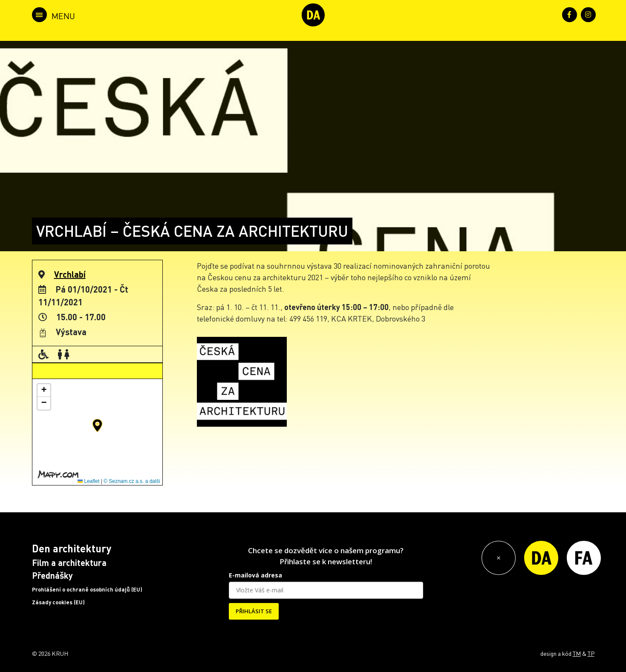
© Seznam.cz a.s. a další (132, 481)
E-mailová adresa (255, 575)
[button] (97, 425)
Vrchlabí (70, 274)
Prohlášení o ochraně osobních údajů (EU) (87, 589)
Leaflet (88, 481)
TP (591, 653)
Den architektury (72, 548)
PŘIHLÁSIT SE (254, 611)
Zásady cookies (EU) (58, 602)
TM (577, 653)
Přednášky (52, 575)
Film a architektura (69, 563)
